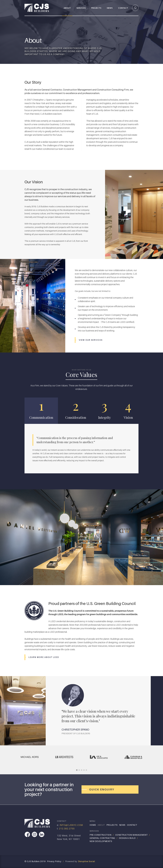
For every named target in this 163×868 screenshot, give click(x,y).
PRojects (96, 8)
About (67, 8)
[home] (42, 8)
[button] (80, 8)
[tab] (41, 411)
